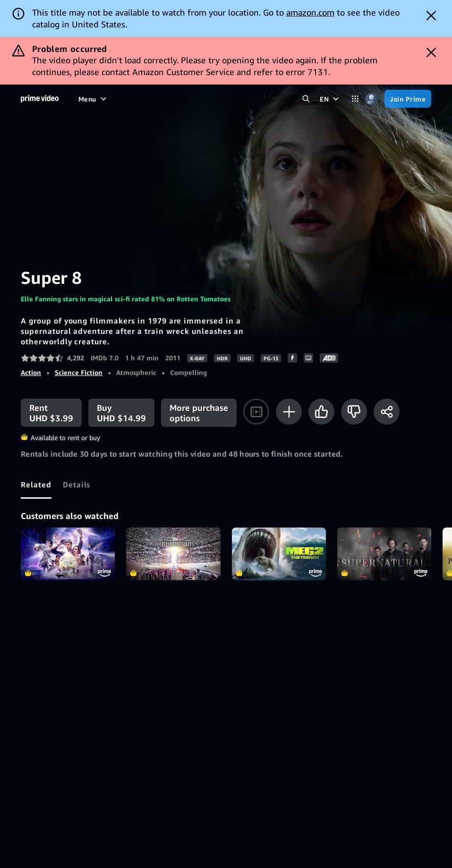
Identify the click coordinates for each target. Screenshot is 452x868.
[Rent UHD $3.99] (51, 413)
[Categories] (355, 99)
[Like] (321, 412)
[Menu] (94, 99)
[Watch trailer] (256, 412)
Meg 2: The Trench (279, 554)
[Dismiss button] (431, 16)
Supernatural (384, 554)
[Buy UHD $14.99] (121, 413)
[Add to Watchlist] (289, 412)
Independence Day (173, 554)
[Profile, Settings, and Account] (371, 99)
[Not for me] (354, 412)
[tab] (36, 485)
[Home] (40, 99)
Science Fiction (79, 372)
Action (31, 372)
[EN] (330, 99)
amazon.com (310, 12)
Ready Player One (68, 554)
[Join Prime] (408, 99)
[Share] (387, 412)
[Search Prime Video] (306, 99)
